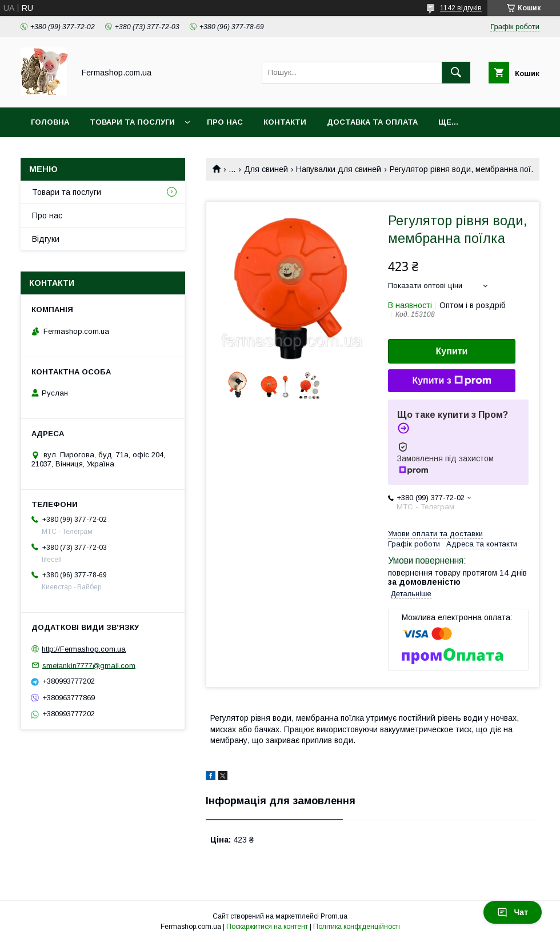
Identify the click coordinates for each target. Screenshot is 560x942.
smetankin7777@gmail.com (89, 665)
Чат (513, 912)
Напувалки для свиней (339, 169)
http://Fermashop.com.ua (84, 649)
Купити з (451, 381)
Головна (50, 122)
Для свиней (266, 169)
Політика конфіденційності (357, 927)
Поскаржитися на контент (267, 927)
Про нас (225, 122)
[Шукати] (456, 73)
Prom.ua (334, 916)
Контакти (285, 122)
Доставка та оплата (372, 122)
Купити (452, 351)
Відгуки (46, 239)
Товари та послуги (132, 122)
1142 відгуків (461, 8)
